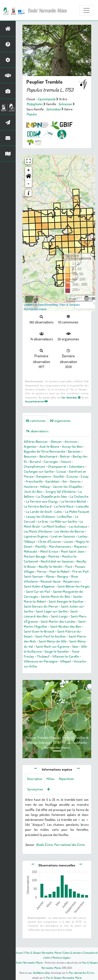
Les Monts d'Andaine (38, 531)
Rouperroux (71, 581)
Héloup (45, 486)
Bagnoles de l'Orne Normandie (44, 451)
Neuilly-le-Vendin (51, 566)
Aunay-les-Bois (72, 446)
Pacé (69, 566)
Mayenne (80, 546)
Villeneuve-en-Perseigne (41, 661)
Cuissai (61, 471)
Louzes (68, 541)
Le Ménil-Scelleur (54, 526)
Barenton (74, 451)
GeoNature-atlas (41, 973)
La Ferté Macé (64, 506)
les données (71, 397)
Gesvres (75, 481)
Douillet (59, 476)
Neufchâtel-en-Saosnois (57, 561)
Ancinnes (71, 441)
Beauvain (30, 456)
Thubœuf (43, 656)
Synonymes (35, 789)
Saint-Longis (59, 616)
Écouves (72, 476)
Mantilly (41, 546)
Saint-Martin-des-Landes (58, 621)
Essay (85, 476)
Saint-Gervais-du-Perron (41, 606)
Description (35, 779)
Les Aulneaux (78, 526)
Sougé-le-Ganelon (57, 651)
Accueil (20, 953)
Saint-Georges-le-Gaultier (66, 601)
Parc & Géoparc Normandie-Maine (43, 953)
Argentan (30, 446)
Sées (75, 646)
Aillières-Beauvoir (36, 441)
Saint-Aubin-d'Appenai (39, 586)
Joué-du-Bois (33, 491)
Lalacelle (82, 506)
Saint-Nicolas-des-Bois (66, 626)
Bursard (35, 461)
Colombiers (77, 466)
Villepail (65, 661)
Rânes (50, 576)
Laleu (58, 511)
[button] (28, 177)
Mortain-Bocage (35, 556)
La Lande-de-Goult (39, 511)
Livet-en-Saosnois (63, 536)
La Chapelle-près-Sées (52, 496)
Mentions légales (62, 957)
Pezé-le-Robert (59, 571)
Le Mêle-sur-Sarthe (64, 521)
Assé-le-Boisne (49, 446)
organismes (60, 421)
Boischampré (48, 456)
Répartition (66, 779)
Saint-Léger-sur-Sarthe (52, 611)
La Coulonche (79, 496)
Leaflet (28, 305)
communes (36, 421)
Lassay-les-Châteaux (40, 516)
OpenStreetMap (48, 305)
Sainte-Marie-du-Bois (55, 596)
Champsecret (57, 466)
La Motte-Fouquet (77, 511)
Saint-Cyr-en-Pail (38, 591)
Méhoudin (31, 551)
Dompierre (44, 476)
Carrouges (51, 461)
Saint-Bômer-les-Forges (73, 586)
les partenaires (36, 401)
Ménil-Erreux (49, 551)
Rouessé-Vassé (50, 581)
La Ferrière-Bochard (38, 506)
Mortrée (54, 556)
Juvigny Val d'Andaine (60, 491)
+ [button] (29, 170)
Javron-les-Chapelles (67, 486)
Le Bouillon (65, 516)
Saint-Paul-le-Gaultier (51, 636)
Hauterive (31, 486)
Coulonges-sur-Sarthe (39, 471)
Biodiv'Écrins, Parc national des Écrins (60, 845)
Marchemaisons (60, 546)
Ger (65, 481)
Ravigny (63, 576)
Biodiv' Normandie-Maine (47, 10)
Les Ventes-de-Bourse (69, 531)
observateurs (37, 431)
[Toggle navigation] (87, 10)
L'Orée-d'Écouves (49, 541)
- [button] (29, 184)
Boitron (65, 456)
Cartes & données (72, 953)
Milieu (51, 779)
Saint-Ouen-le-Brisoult (39, 631)
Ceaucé (66, 461)
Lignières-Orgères (36, 536)
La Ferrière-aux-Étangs (42, 501)
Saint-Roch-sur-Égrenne (53, 646)
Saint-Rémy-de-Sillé (53, 641)
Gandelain (53, 481)
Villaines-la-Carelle (65, 656)
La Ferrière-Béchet (73, 501)
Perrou (42, 571)
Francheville (34, 481)
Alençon (56, 441)
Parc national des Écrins (81, 973)
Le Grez (43, 521)
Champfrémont (34, 466)
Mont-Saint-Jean (73, 551)
